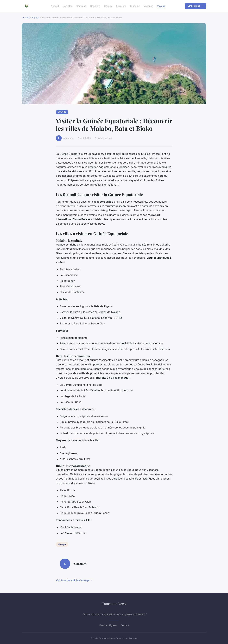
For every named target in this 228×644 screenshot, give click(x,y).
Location (121, 6)
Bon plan (68, 6)
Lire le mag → (196, 6)
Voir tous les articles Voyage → (74, 580)
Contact (125, 625)
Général (108, 6)
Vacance (149, 6)
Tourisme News (114, 603)
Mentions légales (108, 625)
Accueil (55, 6)
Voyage (161, 6)
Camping (81, 6)
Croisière (95, 6)
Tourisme (135, 6)
